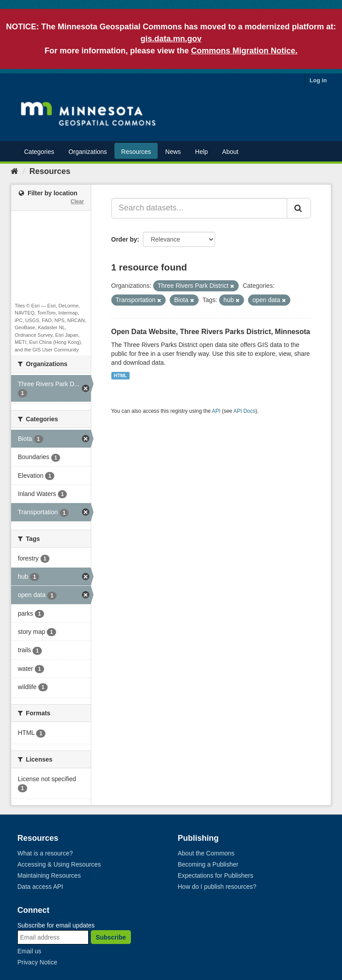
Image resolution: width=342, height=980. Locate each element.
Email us (29, 951)
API (216, 411)
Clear (77, 202)
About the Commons (206, 853)
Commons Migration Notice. (244, 51)
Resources (136, 152)
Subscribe (111, 937)
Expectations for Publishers (216, 875)
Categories (39, 152)
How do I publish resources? (217, 887)
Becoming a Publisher (208, 864)
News (173, 152)
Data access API (40, 887)
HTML (120, 375)
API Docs (244, 411)
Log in (318, 80)
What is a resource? (45, 853)
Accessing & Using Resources (59, 864)
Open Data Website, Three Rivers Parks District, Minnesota (211, 332)
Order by (124, 239)
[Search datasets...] (199, 208)
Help (202, 152)
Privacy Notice (37, 962)
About (230, 152)
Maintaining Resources (49, 875)
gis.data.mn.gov (171, 39)
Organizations (88, 152)
